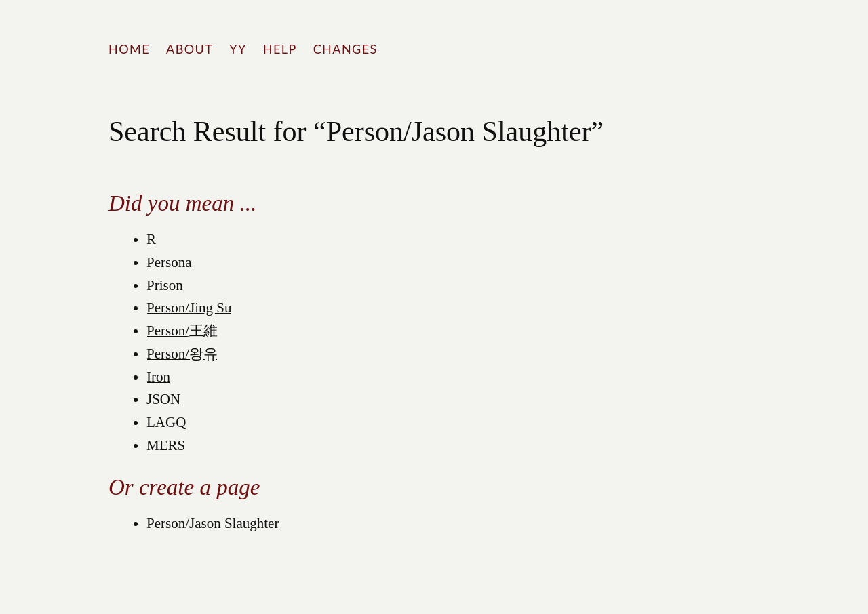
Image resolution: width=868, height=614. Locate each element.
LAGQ (166, 422)
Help (280, 49)
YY (238, 49)
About (190, 49)
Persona (169, 262)
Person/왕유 (182, 354)
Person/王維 (182, 331)
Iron (158, 377)
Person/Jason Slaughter (213, 523)
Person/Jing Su (189, 308)
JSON (163, 399)
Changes (346, 49)
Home (129, 49)
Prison (165, 285)
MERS (166, 445)
